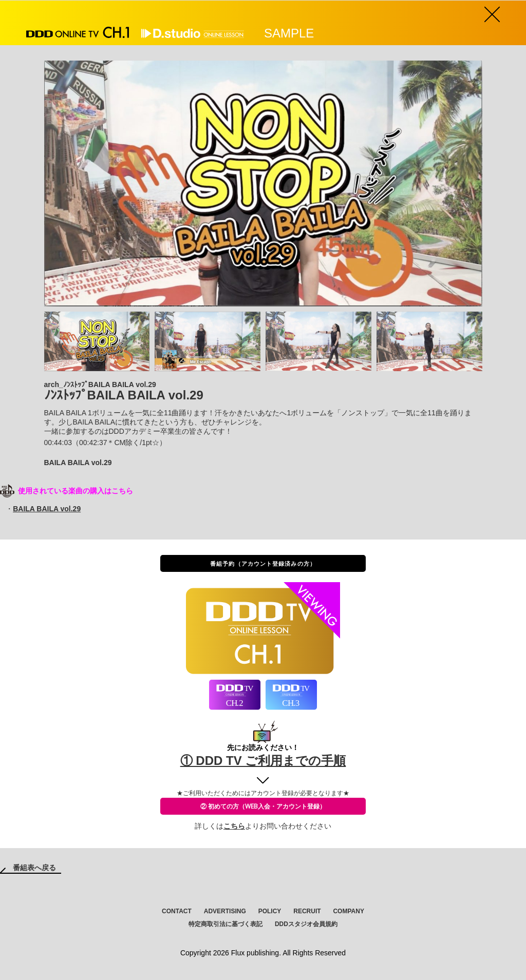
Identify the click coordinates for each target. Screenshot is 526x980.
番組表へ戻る (34, 868)
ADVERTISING (225, 911)
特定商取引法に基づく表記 (226, 924)
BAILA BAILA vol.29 (47, 509)
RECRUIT (307, 911)
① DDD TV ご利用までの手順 (263, 761)
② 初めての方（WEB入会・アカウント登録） (263, 806)
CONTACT (177, 911)
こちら (234, 826)
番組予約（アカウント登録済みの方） (263, 563)
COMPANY (348, 911)
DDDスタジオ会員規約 (306, 924)
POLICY (270, 911)
